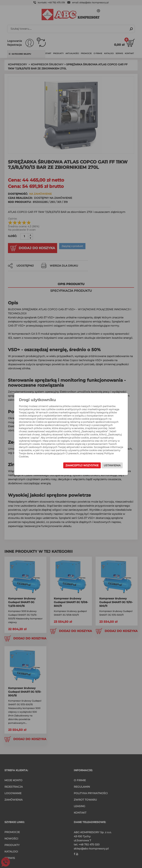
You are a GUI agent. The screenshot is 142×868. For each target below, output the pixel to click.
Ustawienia (112, 465)
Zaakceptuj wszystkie (82, 465)
